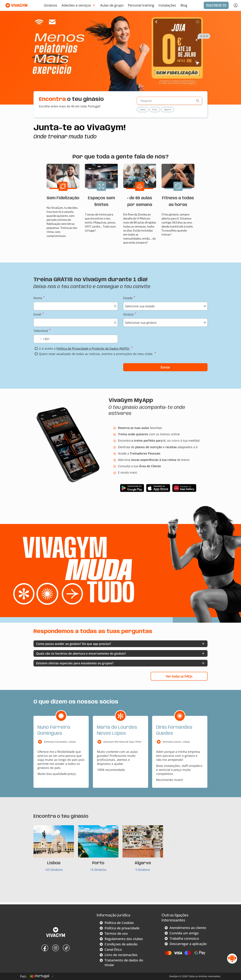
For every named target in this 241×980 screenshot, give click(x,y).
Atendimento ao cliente (188, 928)
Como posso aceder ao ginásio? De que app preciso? (74, 644)
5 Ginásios (143, 870)
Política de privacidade (122, 928)
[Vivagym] (15, 5)
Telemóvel (41, 331)
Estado (128, 298)
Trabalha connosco (184, 938)
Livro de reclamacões (121, 955)
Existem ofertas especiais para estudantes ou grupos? (75, 663)
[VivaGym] (56, 932)
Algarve (168, 109)
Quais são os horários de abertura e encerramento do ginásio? (81, 653)
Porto (155, 109)
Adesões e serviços (76, 5)
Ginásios (51, 5)
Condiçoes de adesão (121, 944)
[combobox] (42, 339)
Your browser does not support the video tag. (120, 562)
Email (37, 314)
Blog (184, 5)
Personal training (141, 5)
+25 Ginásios (54, 870)
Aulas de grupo (112, 5)
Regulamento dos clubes (124, 939)
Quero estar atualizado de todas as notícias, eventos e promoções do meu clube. (96, 354)
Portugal (39, 976)
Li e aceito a (84, 348)
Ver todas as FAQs (179, 676)
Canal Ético (113, 949)
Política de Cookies (119, 923)
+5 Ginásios (98, 870)
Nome (38, 298)
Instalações (167, 5)
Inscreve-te (216, 5)
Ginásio (129, 314)
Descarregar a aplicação (188, 944)
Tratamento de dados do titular (124, 963)
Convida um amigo (184, 933)
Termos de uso (116, 933)
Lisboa (143, 109)
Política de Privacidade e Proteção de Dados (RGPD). (93, 348)
